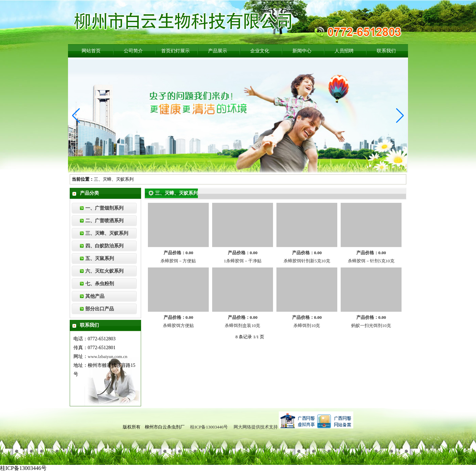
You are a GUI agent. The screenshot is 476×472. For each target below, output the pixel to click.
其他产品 (95, 296)
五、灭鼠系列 (100, 258)
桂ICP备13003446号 (209, 427)
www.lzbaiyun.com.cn (108, 356)
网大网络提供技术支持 (256, 427)
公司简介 (133, 51)
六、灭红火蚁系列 (104, 271)
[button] (76, 116)
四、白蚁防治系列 (104, 246)
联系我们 (386, 51)
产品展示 (218, 51)
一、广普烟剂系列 (104, 208)
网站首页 (91, 51)
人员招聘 (344, 51)
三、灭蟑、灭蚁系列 (107, 233)
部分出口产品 (100, 309)
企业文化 (260, 51)
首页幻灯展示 (175, 51)
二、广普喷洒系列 (104, 221)
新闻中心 (302, 51)
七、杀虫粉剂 (100, 284)
